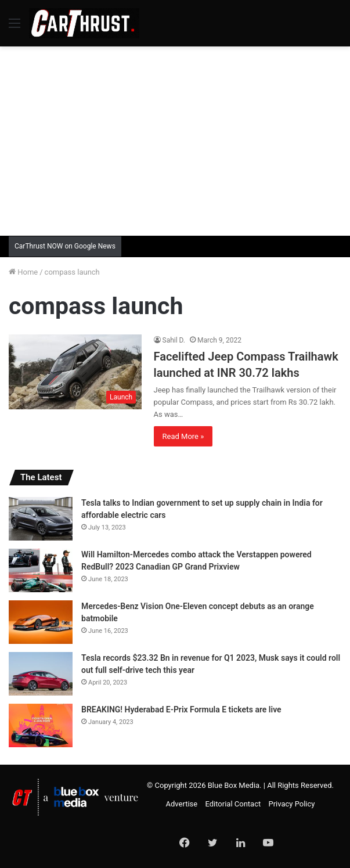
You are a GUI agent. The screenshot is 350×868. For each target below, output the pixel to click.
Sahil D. (174, 340)
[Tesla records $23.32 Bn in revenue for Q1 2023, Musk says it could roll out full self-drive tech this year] (41, 674)
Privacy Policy (291, 804)
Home (23, 272)
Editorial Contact (233, 804)
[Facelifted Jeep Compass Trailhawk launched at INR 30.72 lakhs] (75, 372)
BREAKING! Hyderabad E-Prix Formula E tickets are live (181, 709)
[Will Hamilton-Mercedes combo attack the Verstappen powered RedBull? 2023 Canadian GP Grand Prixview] (41, 570)
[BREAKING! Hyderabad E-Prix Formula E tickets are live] (41, 725)
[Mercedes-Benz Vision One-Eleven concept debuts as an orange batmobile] (41, 622)
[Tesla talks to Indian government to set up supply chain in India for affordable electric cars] (41, 519)
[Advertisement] (179, 139)
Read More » (183, 436)
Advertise (182, 804)
